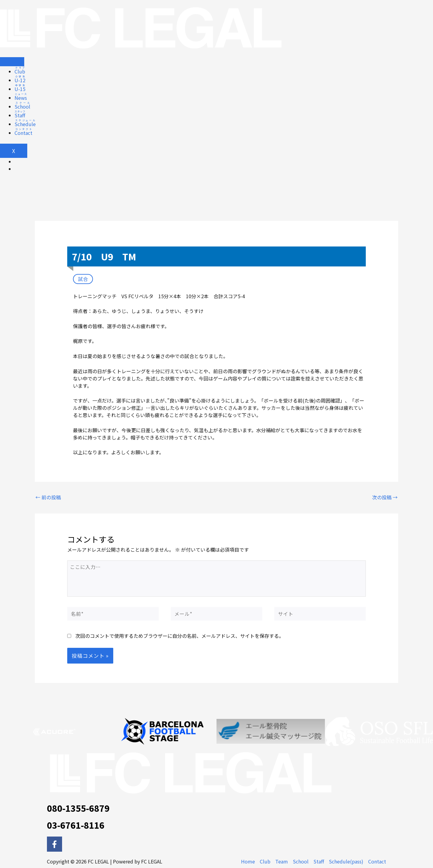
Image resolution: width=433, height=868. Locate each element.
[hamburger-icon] (12, 62)
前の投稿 (48, 497)
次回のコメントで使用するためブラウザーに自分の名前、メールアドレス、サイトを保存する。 (180, 636)
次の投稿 (385, 497)
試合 (83, 279)
